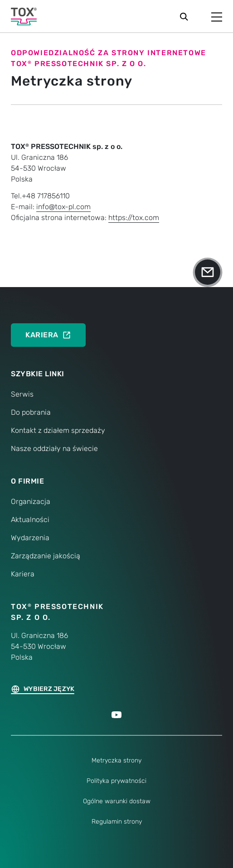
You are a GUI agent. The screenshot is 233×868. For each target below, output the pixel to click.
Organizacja (31, 501)
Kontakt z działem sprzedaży (58, 430)
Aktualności (30, 520)
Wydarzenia (30, 538)
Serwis (22, 394)
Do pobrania (31, 412)
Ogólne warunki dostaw (117, 801)
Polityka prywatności (116, 781)
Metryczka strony (116, 760)
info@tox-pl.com (63, 207)
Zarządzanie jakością (46, 556)
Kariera (23, 574)
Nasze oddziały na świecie (54, 448)
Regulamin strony (117, 822)
